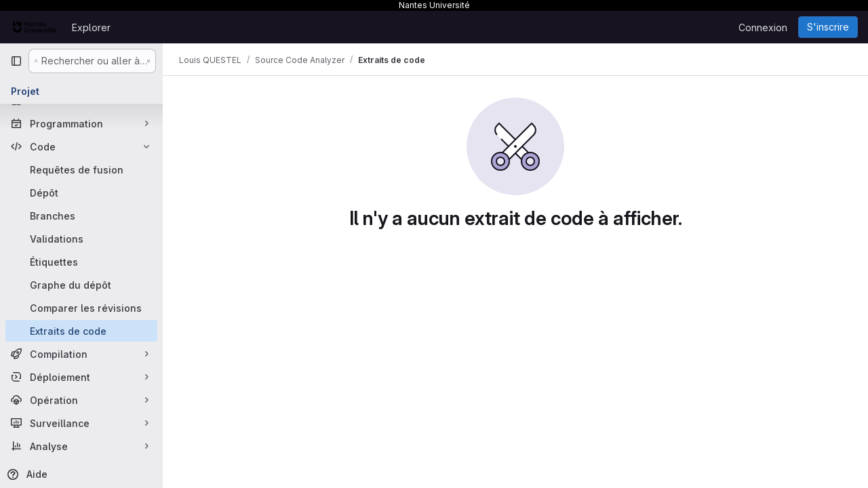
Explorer (91, 27)
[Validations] (81, 239)
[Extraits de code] (81, 331)
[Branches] (81, 216)
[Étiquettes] (81, 262)
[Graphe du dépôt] (81, 285)
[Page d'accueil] (34, 27)
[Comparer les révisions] (81, 308)
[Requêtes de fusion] (81, 169)
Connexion (763, 27)
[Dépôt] (81, 192)
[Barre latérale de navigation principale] (16, 61)
